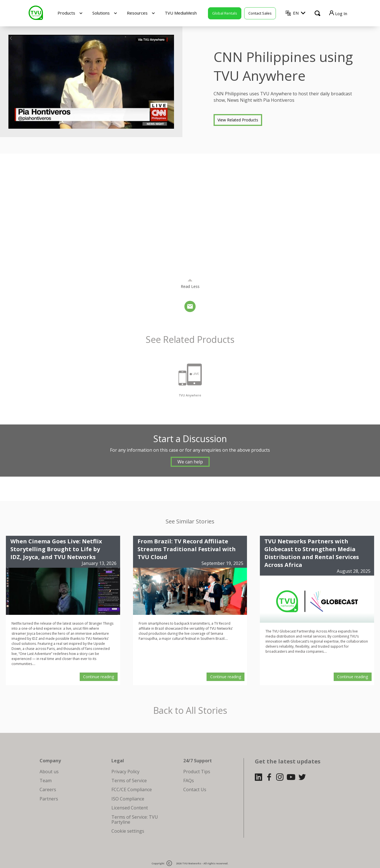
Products (66, 13)
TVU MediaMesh (181, 13)
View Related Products (238, 120)
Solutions (101, 13)
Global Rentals (225, 13)
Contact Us (195, 789)
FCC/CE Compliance (132, 789)
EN (296, 13)
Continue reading (99, 677)
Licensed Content (130, 808)
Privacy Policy (125, 772)
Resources (137, 13)
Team (46, 781)
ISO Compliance (128, 799)
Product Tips (197, 772)
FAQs (189, 781)
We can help (190, 462)
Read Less (190, 286)
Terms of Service (129, 781)
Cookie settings (128, 831)
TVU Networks (192, 863)
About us (49, 772)
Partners (49, 799)
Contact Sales (260, 13)
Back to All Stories (190, 711)
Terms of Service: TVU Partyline (135, 819)
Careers (48, 789)
